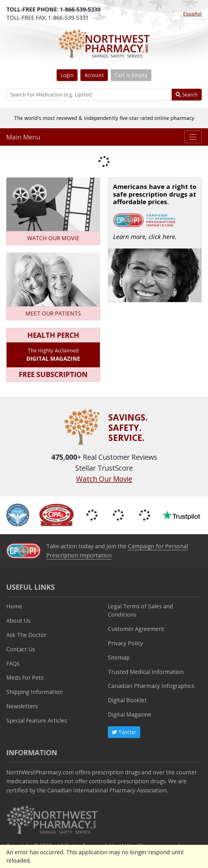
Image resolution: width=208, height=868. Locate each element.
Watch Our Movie (104, 479)
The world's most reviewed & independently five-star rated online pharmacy (104, 118)
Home (14, 606)
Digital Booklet (127, 700)
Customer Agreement (136, 629)
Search (187, 94)
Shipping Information (34, 692)
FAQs (13, 663)
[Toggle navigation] (193, 137)
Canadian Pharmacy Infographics (151, 686)
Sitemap (119, 657)
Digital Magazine (130, 714)
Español (192, 14)
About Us (18, 621)
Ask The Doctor (26, 635)
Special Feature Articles (37, 720)
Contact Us (21, 649)
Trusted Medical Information (146, 672)
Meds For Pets (25, 677)
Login (67, 75)
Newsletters (22, 706)
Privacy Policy (125, 643)
